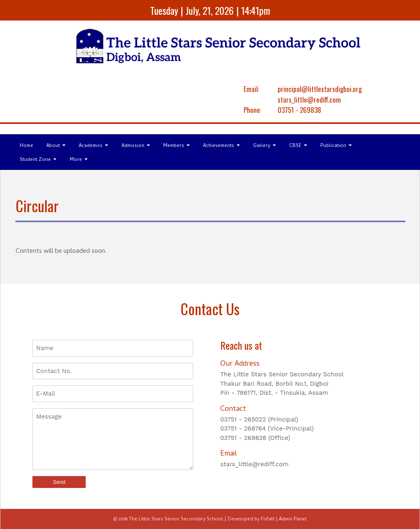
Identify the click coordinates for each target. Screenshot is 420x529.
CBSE (298, 146)
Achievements (221, 146)
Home (26, 146)
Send (59, 482)
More (79, 160)
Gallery (265, 146)
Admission (136, 146)
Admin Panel (293, 520)
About (56, 146)
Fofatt (268, 520)
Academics (94, 146)
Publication (336, 146)
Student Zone (38, 160)
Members (177, 146)
